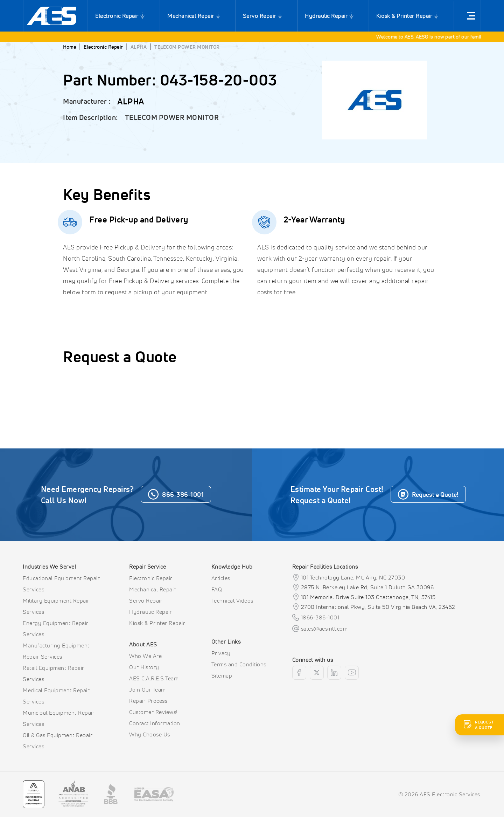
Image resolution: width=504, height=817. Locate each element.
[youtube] (352, 673)
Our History (144, 667)
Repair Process (148, 701)
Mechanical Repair (191, 16)
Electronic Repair (117, 16)
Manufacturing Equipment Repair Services (56, 651)
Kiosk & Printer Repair (404, 16)
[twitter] (317, 673)
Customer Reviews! (153, 712)
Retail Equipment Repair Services (54, 673)
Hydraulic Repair (326, 16)
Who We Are (145, 656)
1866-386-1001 (320, 617)
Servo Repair (260, 16)
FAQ (217, 589)
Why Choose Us (150, 734)
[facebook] (299, 673)
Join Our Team (148, 689)
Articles (221, 578)
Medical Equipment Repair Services (56, 696)
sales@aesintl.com (324, 629)
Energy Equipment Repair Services (56, 629)
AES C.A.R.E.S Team (154, 678)
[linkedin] (334, 673)
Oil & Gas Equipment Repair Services (58, 741)
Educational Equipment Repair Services (61, 584)
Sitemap (222, 675)
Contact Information (155, 723)
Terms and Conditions (239, 664)
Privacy (221, 653)
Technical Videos (232, 600)
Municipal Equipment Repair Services (59, 718)
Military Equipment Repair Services (56, 606)
